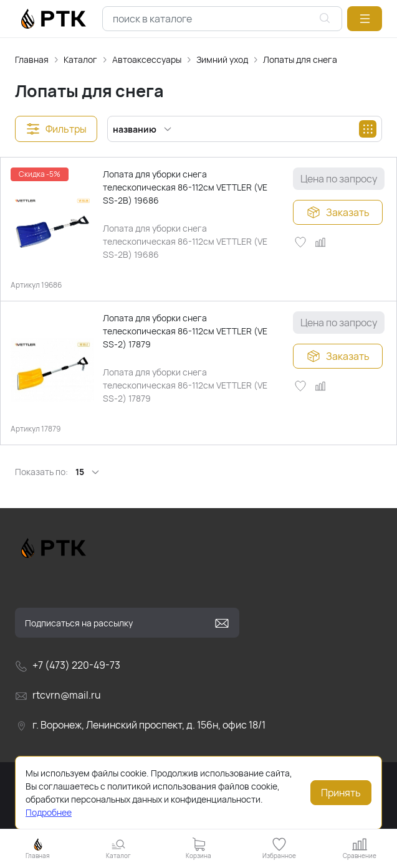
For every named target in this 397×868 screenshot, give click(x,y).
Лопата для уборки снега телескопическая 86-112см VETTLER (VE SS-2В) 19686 (185, 187)
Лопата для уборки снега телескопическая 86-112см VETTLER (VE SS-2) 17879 (185, 331)
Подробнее (49, 812)
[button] (365, 19)
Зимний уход (222, 59)
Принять (341, 793)
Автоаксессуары (147, 59)
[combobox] (222, 19)
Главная (32, 59)
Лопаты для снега (300, 59)
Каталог (80, 59)
